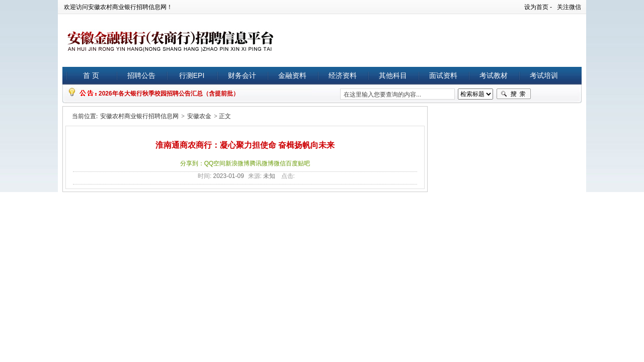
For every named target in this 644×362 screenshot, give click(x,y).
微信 (280, 163)
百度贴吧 (298, 163)
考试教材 (494, 75)
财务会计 (242, 75)
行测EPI (192, 75)
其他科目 (393, 75)
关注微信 (569, 7)
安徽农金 (199, 116)
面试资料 (443, 75)
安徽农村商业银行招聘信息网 (139, 116)
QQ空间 (215, 163)
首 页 (91, 75)
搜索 (514, 94)
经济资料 (343, 75)
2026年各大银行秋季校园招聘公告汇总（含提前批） (169, 94)
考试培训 (544, 75)
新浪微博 (237, 163)
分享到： (192, 163)
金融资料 (292, 75)
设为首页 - (538, 7)
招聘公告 (141, 75)
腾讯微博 (262, 163)
